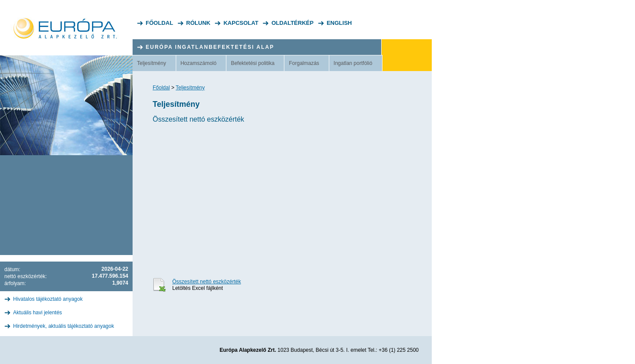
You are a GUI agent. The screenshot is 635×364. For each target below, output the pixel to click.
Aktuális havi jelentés (38, 313)
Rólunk (198, 23)
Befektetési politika (253, 63)
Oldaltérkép (292, 23)
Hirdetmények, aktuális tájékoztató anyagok (63, 326)
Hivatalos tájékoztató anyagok (48, 299)
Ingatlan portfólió (353, 63)
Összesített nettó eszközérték (207, 282)
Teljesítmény (152, 63)
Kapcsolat (241, 23)
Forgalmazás (304, 63)
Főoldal (159, 23)
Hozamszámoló (199, 63)
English (339, 23)
